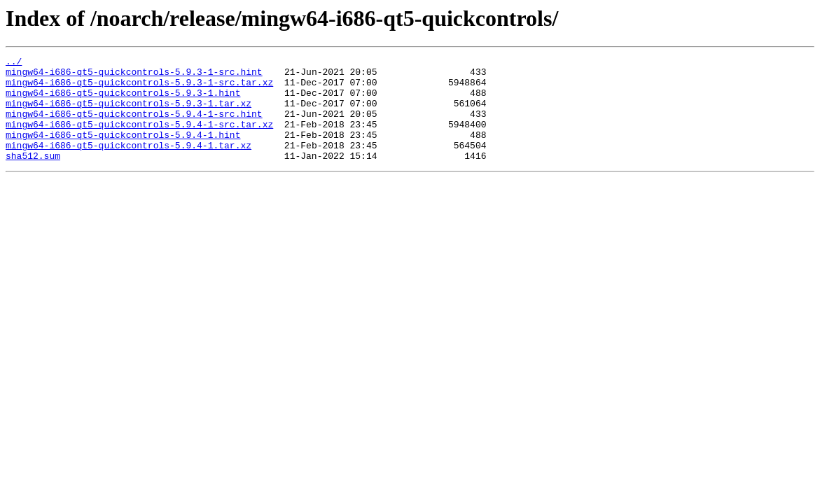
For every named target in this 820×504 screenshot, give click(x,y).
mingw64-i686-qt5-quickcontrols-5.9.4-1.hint (123, 151)
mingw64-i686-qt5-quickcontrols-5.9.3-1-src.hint (134, 76)
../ (14, 63)
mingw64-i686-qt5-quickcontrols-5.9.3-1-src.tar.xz (139, 88)
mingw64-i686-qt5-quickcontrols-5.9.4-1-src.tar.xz (139, 139)
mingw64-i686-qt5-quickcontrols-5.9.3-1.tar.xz (128, 113)
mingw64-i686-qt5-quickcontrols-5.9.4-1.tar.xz (128, 164)
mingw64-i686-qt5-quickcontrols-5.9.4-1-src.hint (134, 126)
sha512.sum (33, 176)
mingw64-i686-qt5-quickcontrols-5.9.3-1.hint (123, 101)
